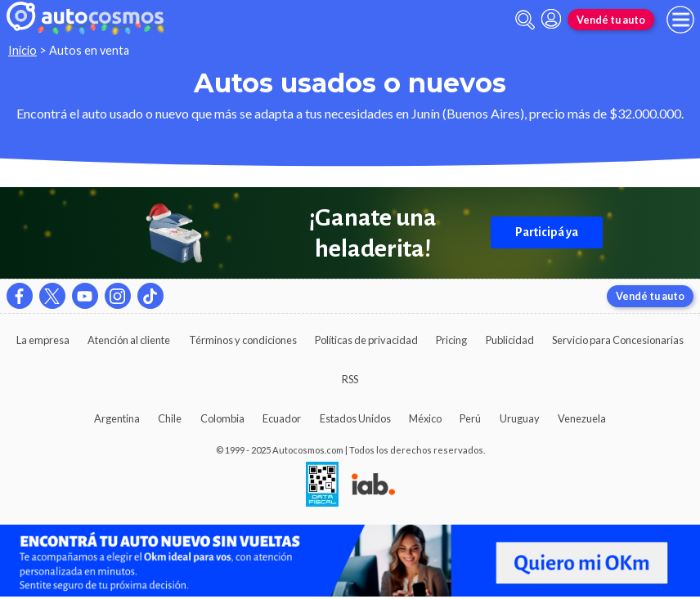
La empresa (43, 340)
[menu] (680, 20)
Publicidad (510, 340)
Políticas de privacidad (366, 340)
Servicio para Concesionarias (618, 340)
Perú (470, 418)
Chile (170, 418)
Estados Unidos (355, 418)
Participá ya (547, 232)
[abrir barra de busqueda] (525, 20)
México (425, 418)
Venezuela (582, 418)
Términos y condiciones (243, 340)
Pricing (451, 340)
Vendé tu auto (611, 20)
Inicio (22, 50)
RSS (350, 379)
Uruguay (520, 418)
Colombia (222, 418)
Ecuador (282, 418)
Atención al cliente (129, 340)
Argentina (117, 418)
